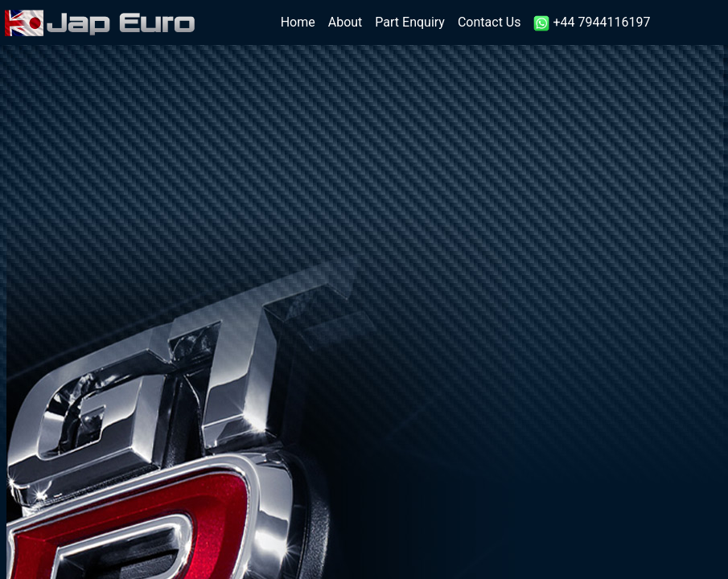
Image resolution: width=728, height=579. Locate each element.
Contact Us (489, 22)
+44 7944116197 (592, 23)
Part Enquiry (410, 22)
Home (301, 21)
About (345, 22)
